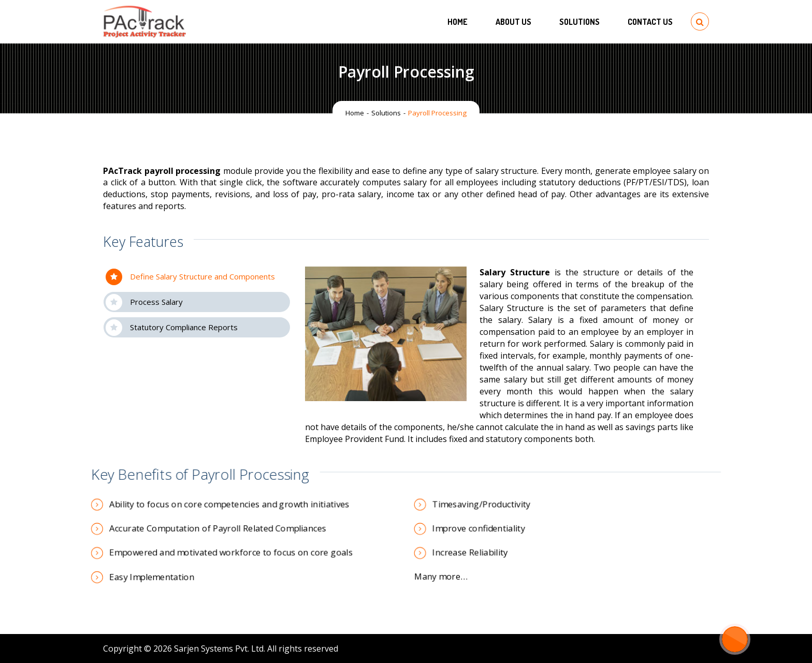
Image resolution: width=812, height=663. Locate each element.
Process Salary (144, 302)
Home (458, 22)
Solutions (579, 22)
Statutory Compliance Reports (172, 328)
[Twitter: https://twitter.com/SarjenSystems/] (674, 649)
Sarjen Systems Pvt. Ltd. (220, 649)
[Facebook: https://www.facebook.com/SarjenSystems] (641, 649)
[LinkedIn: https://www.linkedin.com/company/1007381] (658, 649)
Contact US (650, 22)
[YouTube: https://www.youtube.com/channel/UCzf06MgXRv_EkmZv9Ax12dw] (691, 649)
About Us (513, 22)
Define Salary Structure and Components (190, 277)
